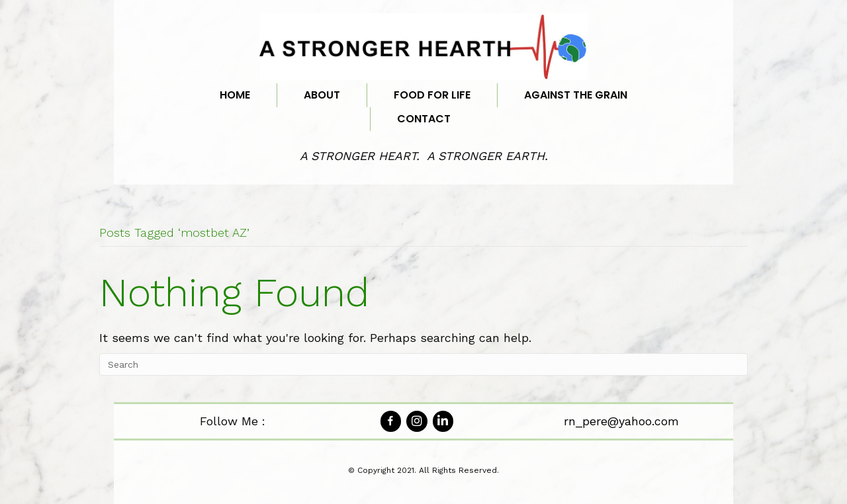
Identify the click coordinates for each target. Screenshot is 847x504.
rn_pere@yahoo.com (621, 421)
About (322, 95)
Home (235, 95)
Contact (424, 119)
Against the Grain (576, 95)
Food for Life (432, 95)
